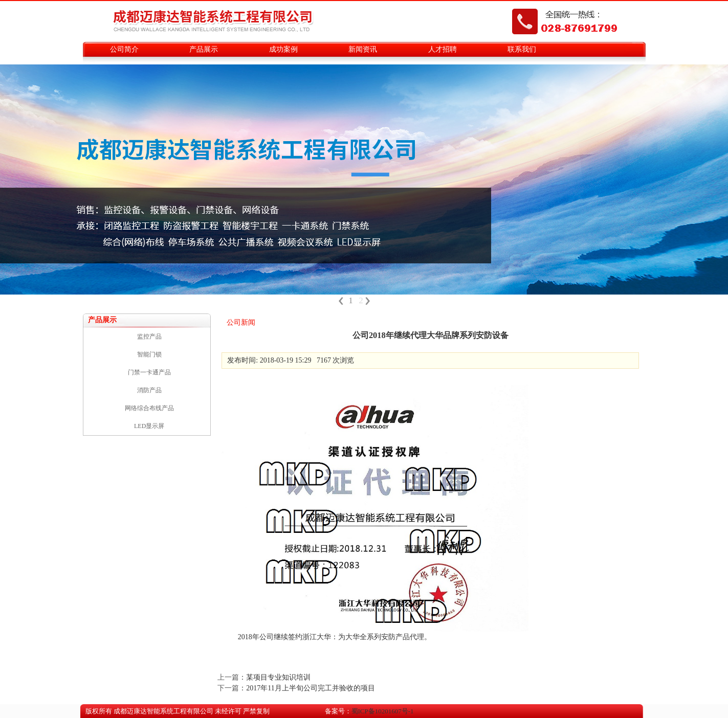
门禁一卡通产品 (149, 372)
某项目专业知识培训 (278, 677)
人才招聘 (443, 49)
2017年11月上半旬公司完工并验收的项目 (310, 688)
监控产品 (149, 336)
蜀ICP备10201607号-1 (383, 711)
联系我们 (522, 49)
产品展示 (204, 49)
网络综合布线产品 (149, 408)
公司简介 (124, 49)
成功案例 (283, 49)
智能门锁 (149, 354)
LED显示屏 (149, 426)
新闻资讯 (363, 49)
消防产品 (149, 390)
